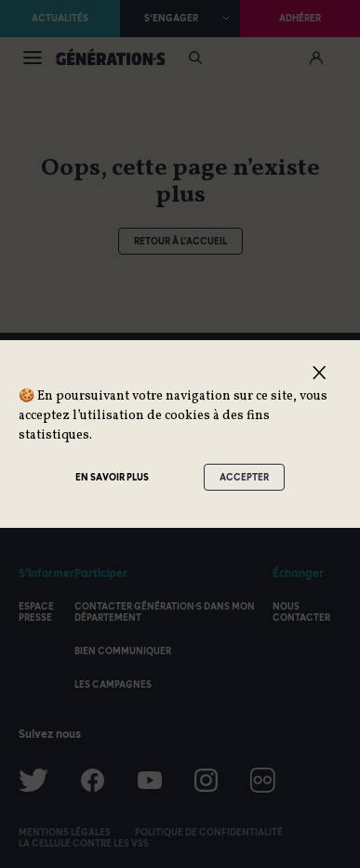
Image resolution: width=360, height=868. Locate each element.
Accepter (244, 477)
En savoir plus (112, 477)
